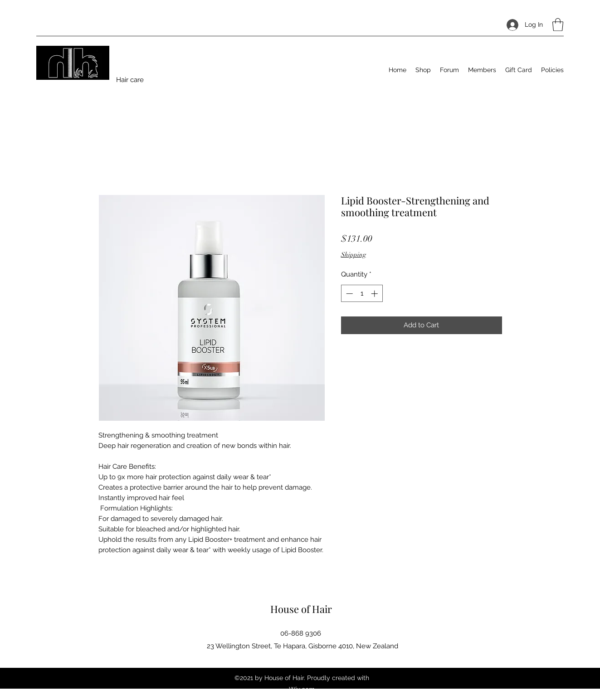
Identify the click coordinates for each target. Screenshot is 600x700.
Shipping (354, 255)
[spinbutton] (362, 294)
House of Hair (301, 609)
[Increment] (375, 294)
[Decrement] (349, 294)
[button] (558, 25)
